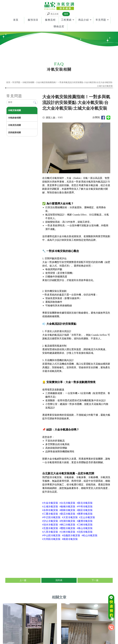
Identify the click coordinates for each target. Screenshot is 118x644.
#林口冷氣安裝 (67, 525)
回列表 (59, 580)
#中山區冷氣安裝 (51, 535)
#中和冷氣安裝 (85, 507)
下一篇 (95, 580)
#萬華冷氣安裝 (85, 514)
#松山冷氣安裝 (90, 535)
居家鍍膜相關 (14, 133)
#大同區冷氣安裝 (51, 539)
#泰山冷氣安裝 (85, 528)
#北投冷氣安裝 (85, 532)
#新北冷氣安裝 (85, 503)
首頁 (16, 20)
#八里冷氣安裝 (50, 532)
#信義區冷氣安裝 (71, 535)
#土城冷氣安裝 (50, 507)
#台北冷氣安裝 (67, 503)
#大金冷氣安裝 (50, 503)
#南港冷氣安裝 (70, 539)
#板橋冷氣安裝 (67, 507)
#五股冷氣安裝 (50, 528)
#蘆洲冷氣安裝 (85, 521)
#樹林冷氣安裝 (67, 510)
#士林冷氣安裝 (67, 532)
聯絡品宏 (59, 27)
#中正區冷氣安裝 (51, 517)
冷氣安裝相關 (28, 82)
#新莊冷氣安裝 (85, 510)
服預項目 (33, 20)
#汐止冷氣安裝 (50, 521)
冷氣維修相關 (14, 118)
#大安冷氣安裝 (70, 517)
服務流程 (50, 20)
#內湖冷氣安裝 (67, 521)
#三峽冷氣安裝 (85, 525)
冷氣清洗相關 (14, 125)
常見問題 (101, 20)
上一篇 (23, 580)
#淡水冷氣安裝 (50, 525)
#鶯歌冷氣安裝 (67, 528)
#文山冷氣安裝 (87, 517)
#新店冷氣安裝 (67, 514)
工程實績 (66, 20)
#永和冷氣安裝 (50, 510)
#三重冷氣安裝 (50, 514)
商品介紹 (84, 20)
